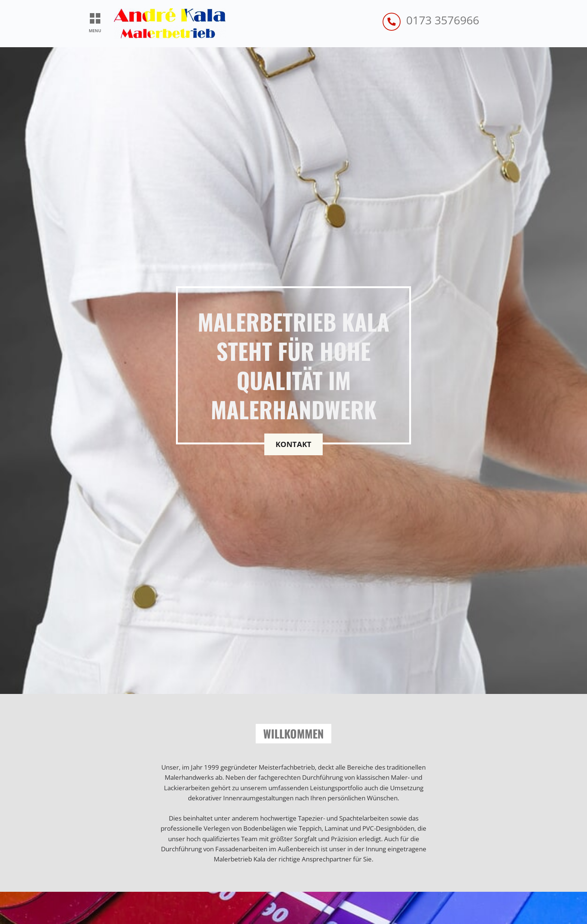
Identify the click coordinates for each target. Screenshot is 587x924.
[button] (95, 19)
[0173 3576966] (392, 22)
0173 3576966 (443, 20)
